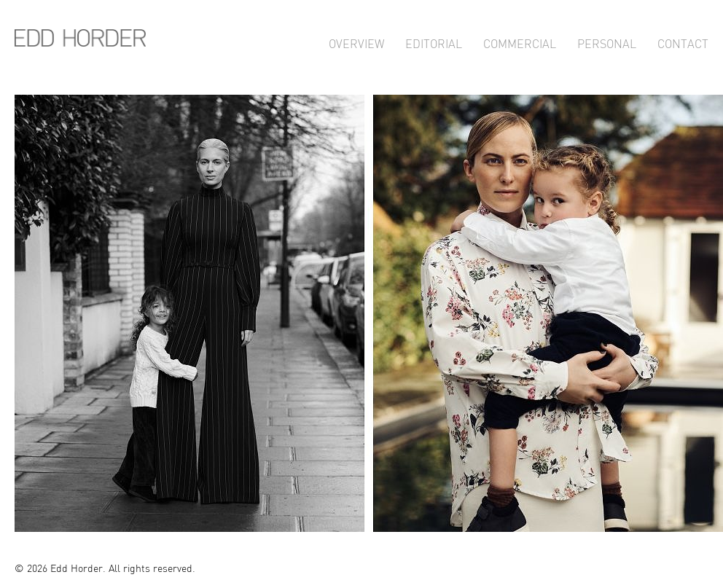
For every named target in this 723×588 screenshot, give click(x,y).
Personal (607, 42)
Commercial (520, 42)
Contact (683, 42)
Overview (356, 42)
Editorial (434, 42)
